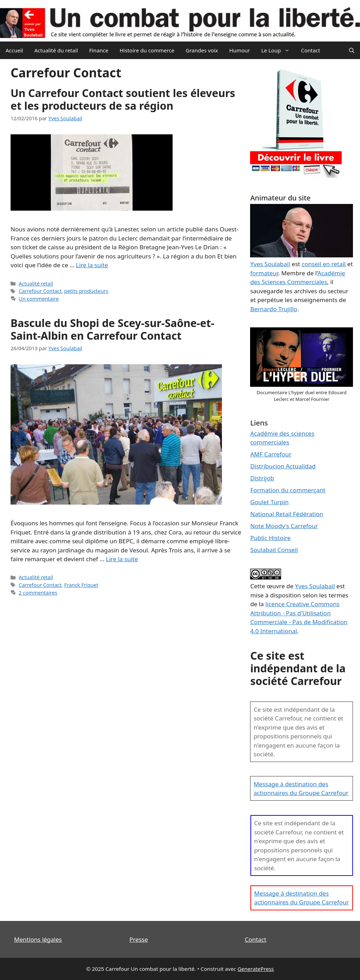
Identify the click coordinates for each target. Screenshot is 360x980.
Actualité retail (36, 284)
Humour (240, 50)
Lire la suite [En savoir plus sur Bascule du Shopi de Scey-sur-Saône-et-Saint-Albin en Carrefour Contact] (122, 559)
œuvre (276, 586)
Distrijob (262, 478)
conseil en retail (324, 264)
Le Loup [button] (278, 50)
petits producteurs (86, 291)
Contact (310, 50)
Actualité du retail (56, 50)
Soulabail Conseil (274, 550)
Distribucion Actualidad (283, 466)
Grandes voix (202, 50)
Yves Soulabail (315, 586)
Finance (99, 50)
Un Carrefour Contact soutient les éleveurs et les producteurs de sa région (123, 99)
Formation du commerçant (288, 490)
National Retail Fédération (287, 514)
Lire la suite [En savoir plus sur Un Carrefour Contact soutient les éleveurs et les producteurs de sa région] (92, 265)
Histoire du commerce (147, 50)
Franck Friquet (81, 585)
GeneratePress (256, 969)
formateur (264, 273)
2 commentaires (38, 593)
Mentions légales (38, 939)
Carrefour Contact (40, 291)
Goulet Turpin (269, 502)
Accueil (14, 50)
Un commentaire (39, 299)
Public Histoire (270, 538)
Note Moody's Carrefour (284, 526)
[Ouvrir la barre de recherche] (352, 50)
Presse (138, 939)
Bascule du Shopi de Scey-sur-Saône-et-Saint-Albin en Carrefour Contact (112, 329)
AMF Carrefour (271, 454)
